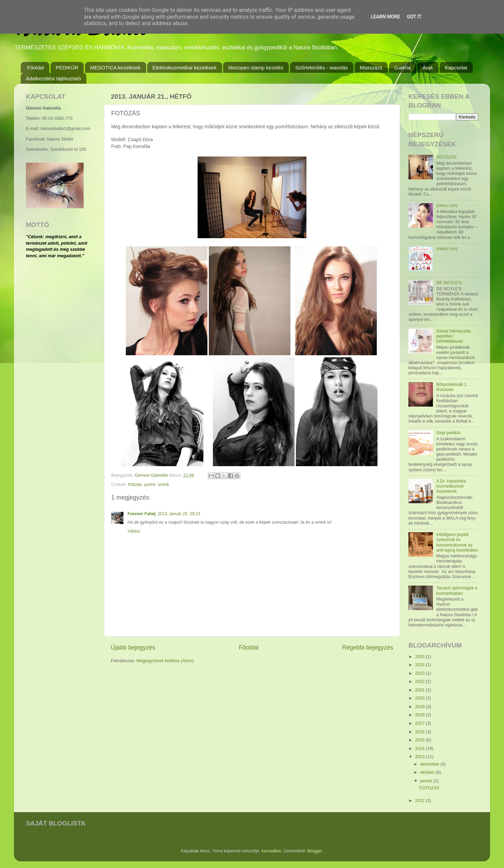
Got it (414, 17)
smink (163, 485)
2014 (420, 749)
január (427, 781)
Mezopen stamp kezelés (256, 68)
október (428, 772)
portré (150, 485)
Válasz (134, 531)
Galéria (402, 68)
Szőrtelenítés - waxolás (322, 68)
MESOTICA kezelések (115, 68)
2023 (420, 673)
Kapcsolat (456, 68)
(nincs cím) (447, 206)
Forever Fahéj (142, 514)
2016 (420, 732)
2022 (420, 682)
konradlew (271, 851)
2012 (420, 801)
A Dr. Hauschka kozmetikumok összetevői (451, 486)
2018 (420, 715)
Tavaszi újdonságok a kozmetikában (457, 591)
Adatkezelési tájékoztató (53, 78)
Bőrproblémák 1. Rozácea (452, 387)
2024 (420, 665)
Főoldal (36, 68)
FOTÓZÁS (446, 157)
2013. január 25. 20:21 (179, 514)
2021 (420, 690)
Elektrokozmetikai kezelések (184, 68)
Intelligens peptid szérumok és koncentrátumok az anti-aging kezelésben (457, 542)
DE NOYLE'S (449, 283)
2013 (420, 757)
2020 (420, 698)
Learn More (385, 17)
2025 (420, 657)
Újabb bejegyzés (133, 648)
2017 (420, 723)
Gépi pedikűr (448, 433)
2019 (420, 707)
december (431, 764)
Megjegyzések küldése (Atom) (165, 661)
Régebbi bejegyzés (368, 648)
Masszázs (371, 68)
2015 (420, 740)
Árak (428, 68)
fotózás (135, 485)
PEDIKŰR (67, 68)
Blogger (315, 851)
